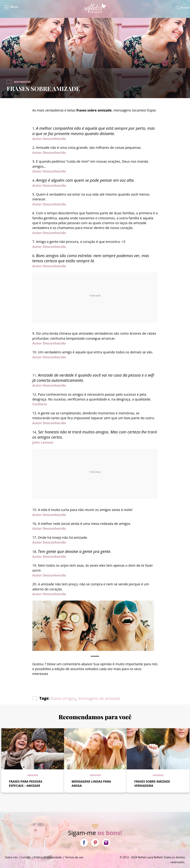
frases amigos (63, 698)
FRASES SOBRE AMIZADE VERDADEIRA (152, 784)
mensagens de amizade (99, 698)
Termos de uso (74, 857)
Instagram (106, 843)
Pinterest (95, 843)
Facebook (84, 843)
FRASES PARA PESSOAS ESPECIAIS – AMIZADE (26, 784)
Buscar (185, 7)
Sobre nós (11, 857)
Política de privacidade (48, 857)
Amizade (33, 775)
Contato (26, 857)
